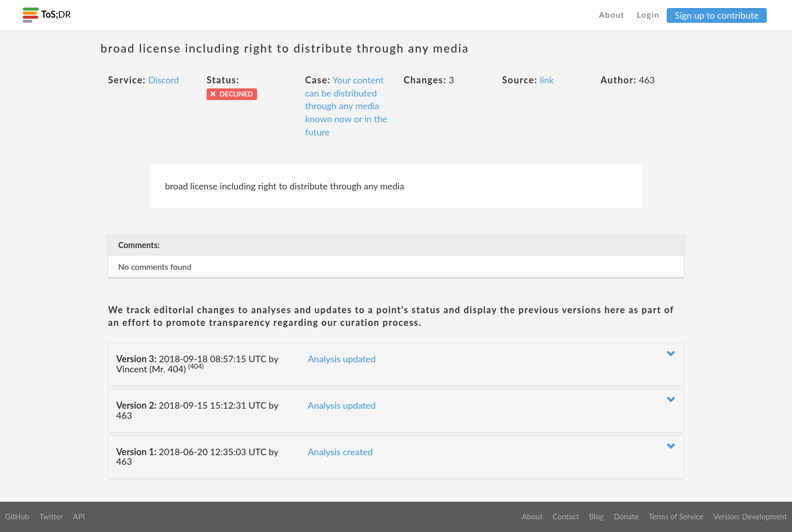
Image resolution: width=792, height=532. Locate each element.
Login (648, 14)
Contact (566, 516)
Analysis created (340, 452)
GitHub (17, 516)
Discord (164, 80)
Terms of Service (676, 516)
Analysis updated (342, 359)
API (79, 516)
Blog (596, 516)
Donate (626, 516)
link (547, 80)
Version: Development (750, 516)
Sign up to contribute (717, 15)
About (612, 14)
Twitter (51, 516)
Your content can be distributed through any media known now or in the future (346, 106)
